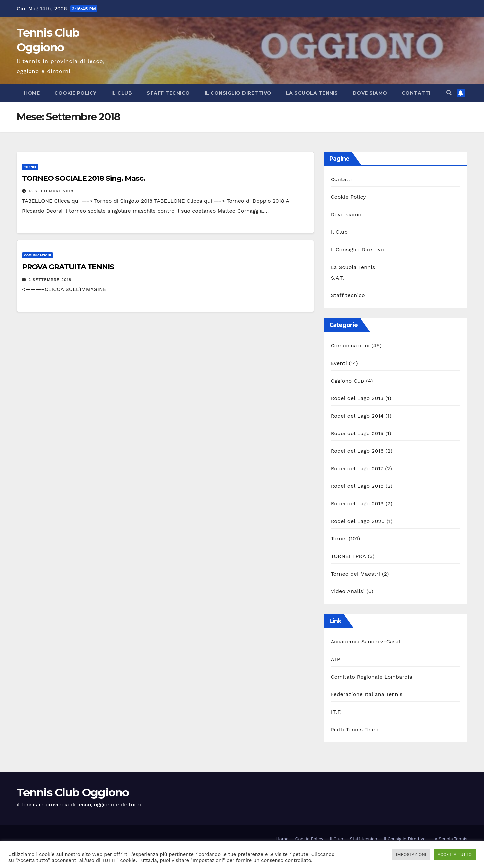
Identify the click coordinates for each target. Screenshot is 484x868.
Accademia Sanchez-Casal (366, 642)
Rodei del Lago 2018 (357, 486)
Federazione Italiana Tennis (367, 694)
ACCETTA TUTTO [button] (455, 855)
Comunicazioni (37, 255)
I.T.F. (336, 712)
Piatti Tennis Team (355, 729)
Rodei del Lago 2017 (357, 468)
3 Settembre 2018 (50, 280)
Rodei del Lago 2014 (357, 416)
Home (32, 93)
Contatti (416, 93)
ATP (336, 659)
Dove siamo (370, 93)
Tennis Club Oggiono (73, 792)
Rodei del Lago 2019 (357, 504)
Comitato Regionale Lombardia (372, 677)
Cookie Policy (76, 93)
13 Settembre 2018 (51, 191)
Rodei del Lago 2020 (358, 521)
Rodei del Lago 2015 (357, 433)
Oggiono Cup (348, 381)
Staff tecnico (168, 93)
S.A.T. (338, 278)
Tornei (30, 167)
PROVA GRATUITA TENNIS (68, 267)
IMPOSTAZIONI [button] (411, 855)
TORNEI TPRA (348, 556)
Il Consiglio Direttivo (238, 93)
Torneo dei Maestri (356, 574)
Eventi (339, 363)
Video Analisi (348, 591)
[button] (449, 93)
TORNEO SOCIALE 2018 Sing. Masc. (83, 178)
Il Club (122, 93)
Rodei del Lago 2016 (357, 451)
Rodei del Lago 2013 (357, 398)
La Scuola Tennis (312, 93)
